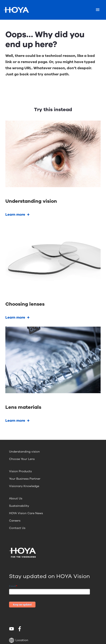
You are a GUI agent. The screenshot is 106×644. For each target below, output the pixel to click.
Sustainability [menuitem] (19, 506)
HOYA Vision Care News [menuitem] (26, 513)
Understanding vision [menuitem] (24, 452)
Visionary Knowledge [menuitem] (24, 486)
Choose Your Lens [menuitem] (22, 459)
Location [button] (19, 640)
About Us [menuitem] (16, 498)
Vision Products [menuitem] (20, 471)
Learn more (15, 215)
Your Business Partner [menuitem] (25, 479)
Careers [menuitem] (15, 521)
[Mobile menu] (98, 10)
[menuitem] (12, 629)
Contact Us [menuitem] (17, 528)
